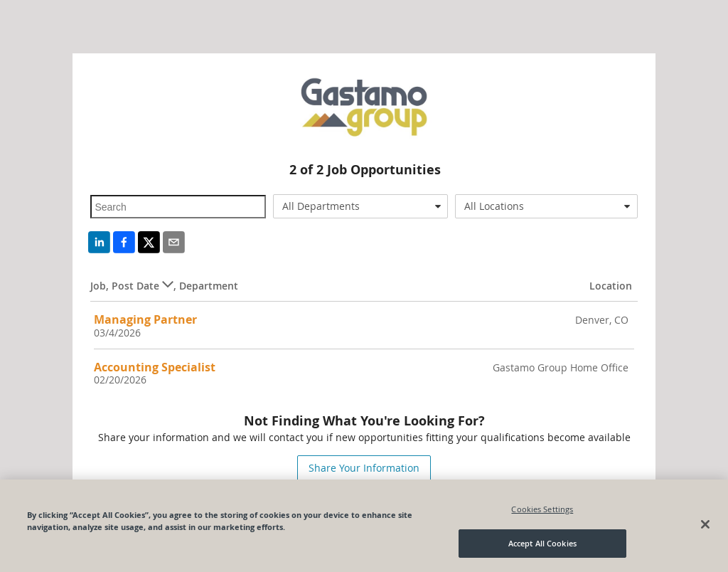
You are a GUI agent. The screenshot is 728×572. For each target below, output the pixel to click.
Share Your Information (364, 468)
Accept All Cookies (542, 543)
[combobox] (360, 206)
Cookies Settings (542, 509)
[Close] (705, 524)
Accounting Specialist (155, 367)
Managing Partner (145, 319)
